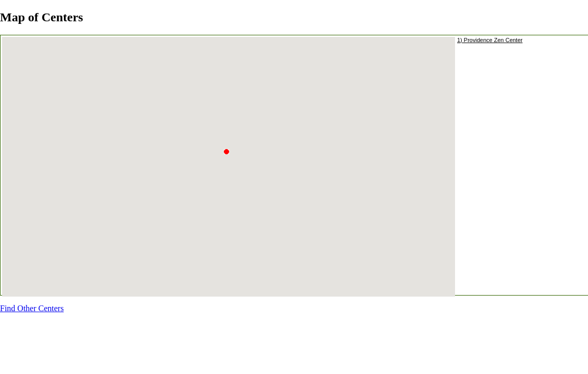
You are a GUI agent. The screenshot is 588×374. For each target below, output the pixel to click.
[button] (229, 158)
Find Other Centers (32, 308)
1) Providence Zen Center (490, 40)
